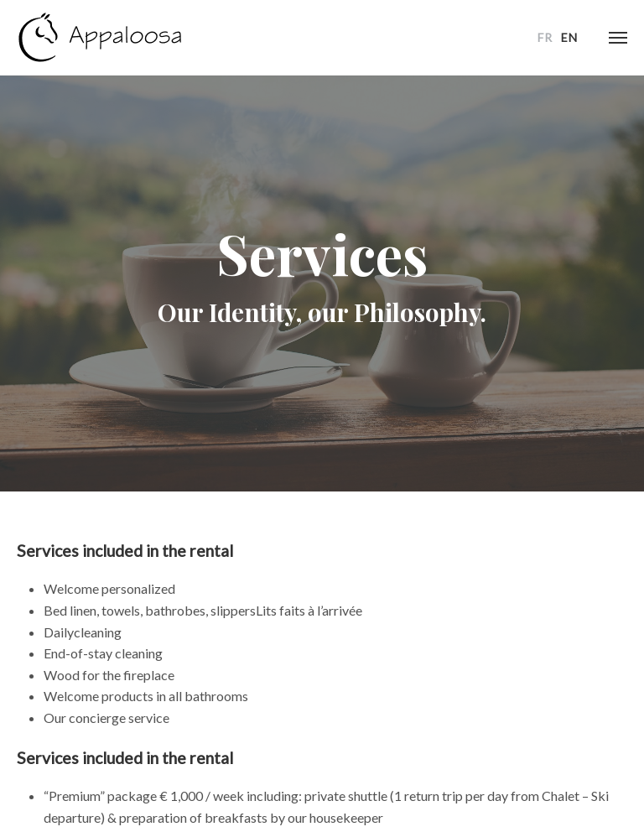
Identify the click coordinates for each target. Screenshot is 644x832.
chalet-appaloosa (101, 38)
